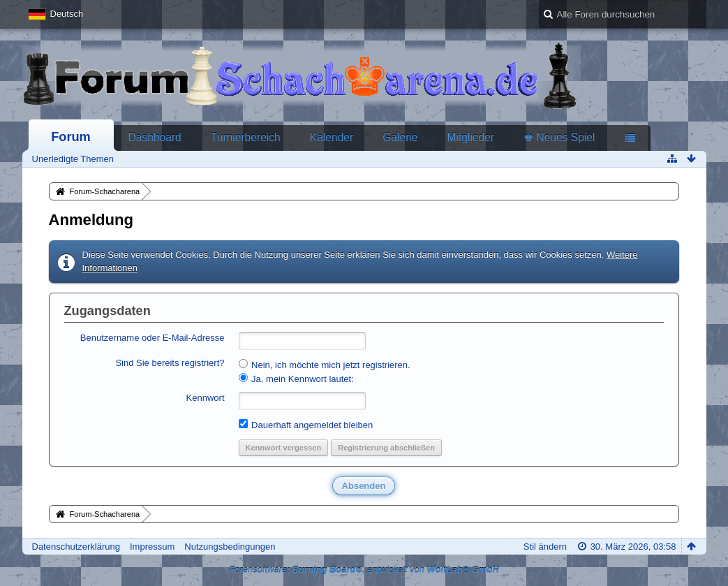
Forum (71, 137)
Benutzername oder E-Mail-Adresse (153, 338)
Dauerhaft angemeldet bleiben (306, 425)
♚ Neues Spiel (559, 137)
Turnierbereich (246, 137)
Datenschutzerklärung (76, 547)
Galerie (400, 137)
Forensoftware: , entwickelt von (364, 570)
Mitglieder (470, 137)
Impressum (152, 547)
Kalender (332, 137)
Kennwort (206, 398)
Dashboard (155, 137)
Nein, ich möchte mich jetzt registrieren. (325, 365)
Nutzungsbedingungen (230, 547)
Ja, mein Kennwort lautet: (296, 379)
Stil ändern (545, 547)
